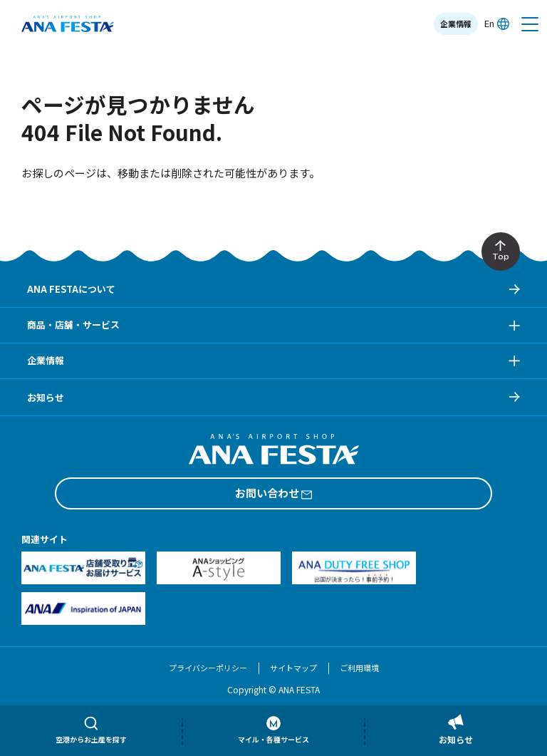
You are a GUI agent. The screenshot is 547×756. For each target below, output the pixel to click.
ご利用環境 (359, 668)
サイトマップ (293, 668)
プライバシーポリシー (208, 668)
